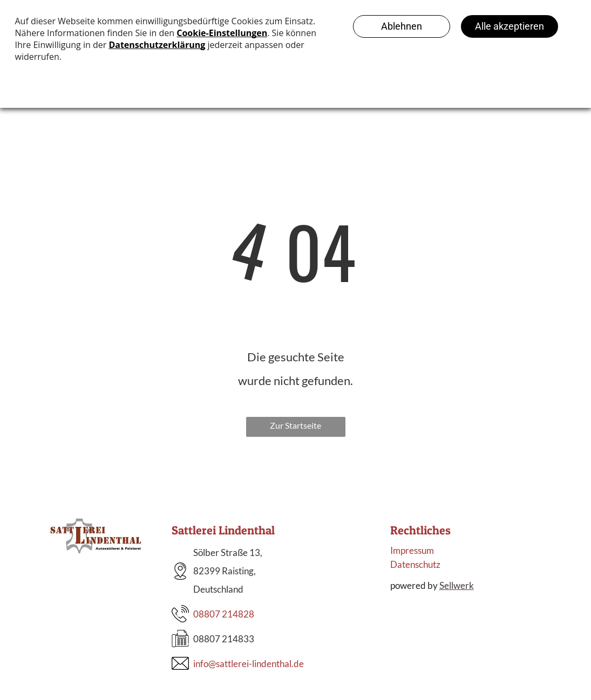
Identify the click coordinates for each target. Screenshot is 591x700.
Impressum (412, 550)
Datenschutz (415, 564)
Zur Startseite (295, 425)
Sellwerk (457, 585)
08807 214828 (224, 614)
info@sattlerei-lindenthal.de (249, 664)
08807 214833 (224, 639)
